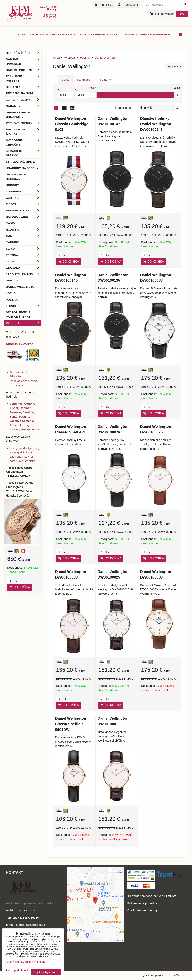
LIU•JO (24, 261)
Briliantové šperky (24, 132)
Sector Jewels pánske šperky (18, 314)
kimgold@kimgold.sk (31, 925)
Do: (82, 93)
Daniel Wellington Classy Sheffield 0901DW (71, 724)
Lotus (11, 293)
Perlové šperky (24, 123)
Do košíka (68, 262)
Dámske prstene (24, 70)
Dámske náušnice (24, 61)
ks (61, 255)
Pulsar (12, 300)
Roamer (24, 230)
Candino (13, 242)
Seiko (24, 249)
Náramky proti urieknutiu (18, 115)
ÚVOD (21, 34)
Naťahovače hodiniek (16, 176)
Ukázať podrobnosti (17, 970)
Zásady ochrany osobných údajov (25, 962)
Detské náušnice (24, 53)
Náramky (24, 106)
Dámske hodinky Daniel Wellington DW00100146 (156, 124)
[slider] (93, 95)
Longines (24, 191)
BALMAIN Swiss (24, 210)
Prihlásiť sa (104, 5)
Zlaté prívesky (24, 100)
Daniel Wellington (21, 287)
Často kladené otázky (99, 34)
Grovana (24, 268)
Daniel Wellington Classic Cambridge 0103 (72, 124)
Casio (10, 223)
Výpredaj (24, 323)
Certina (24, 198)
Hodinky (24, 185)
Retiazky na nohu (20, 93)
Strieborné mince (20, 162)
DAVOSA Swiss (24, 217)
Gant (24, 236)
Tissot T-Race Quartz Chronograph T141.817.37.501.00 (19, 472)
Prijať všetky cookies (46, 972)
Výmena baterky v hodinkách (146, 34)
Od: (66, 93)
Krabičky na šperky (22, 168)
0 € (182, 14)
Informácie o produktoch (53, 34)
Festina (24, 255)
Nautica (12, 280)
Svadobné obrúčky (24, 142)
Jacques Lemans (24, 274)
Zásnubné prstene (24, 78)
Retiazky (24, 87)
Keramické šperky (24, 153)
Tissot (24, 204)
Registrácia (128, 5)
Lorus (24, 306)
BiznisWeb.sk (177, 975)
